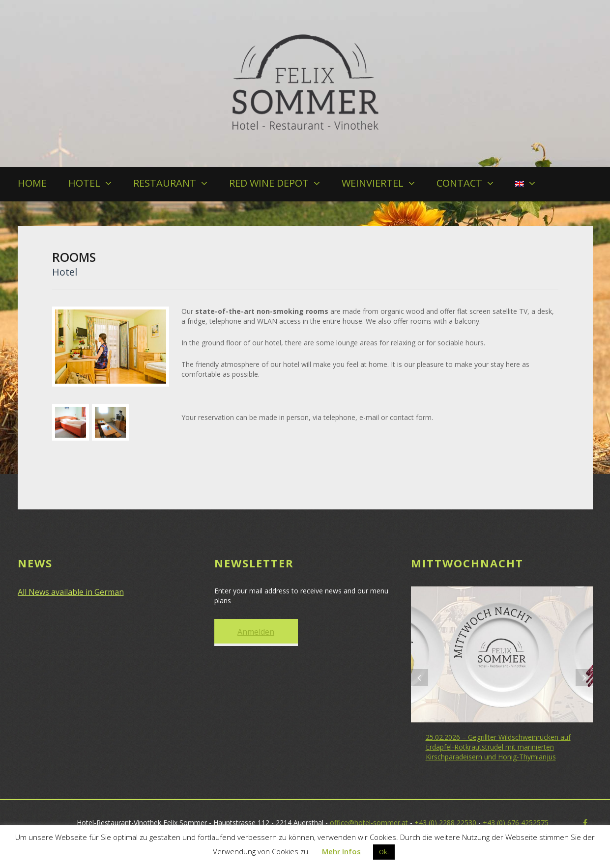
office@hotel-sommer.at (369, 823)
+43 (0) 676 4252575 (516, 823)
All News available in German (71, 592)
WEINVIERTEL (373, 183)
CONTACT (459, 183)
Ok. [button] (384, 852)
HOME (32, 183)
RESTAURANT (165, 183)
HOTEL (84, 183)
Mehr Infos (341, 851)
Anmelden (256, 632)
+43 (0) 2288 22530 (445, 823)
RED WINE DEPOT (269, 183)
